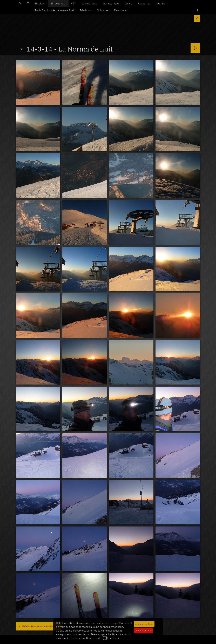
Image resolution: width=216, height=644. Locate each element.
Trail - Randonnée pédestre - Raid (54, 10)
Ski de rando (58, 3)
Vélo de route (89, 3)
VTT (73, 3)
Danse (128, 3)
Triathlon (85, 10)
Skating (161, 3)
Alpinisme (102, 10)
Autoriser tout (145, 624)
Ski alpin (40, 3)
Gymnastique (111, 3)
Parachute (120, 10)
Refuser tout (144, 630)
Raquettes (144, 3)
